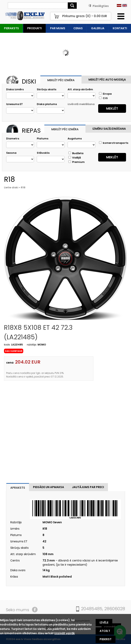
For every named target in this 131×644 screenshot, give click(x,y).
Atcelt (105, 631)
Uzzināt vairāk (65, 633)
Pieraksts (11, 28)
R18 (23, 187)
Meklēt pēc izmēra (61, 80)
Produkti (34, 28)
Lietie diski (11, 187)
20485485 (92, 609)
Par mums (58, 28)
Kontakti (120, 28)
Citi (103, 98)
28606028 (115, 609)
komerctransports (114, 143)
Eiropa (105, 94)
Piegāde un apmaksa (49, 487)
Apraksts (18, 488)
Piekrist (106, 639)
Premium (77, 162)
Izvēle (104, 623)
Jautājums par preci (88, 487)
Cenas (78, 28)
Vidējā (75, 158)
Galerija (98, 28)
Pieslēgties (98, 6)
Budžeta (76, 153)
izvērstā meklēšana (81, 104)
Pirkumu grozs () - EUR (85, 16)
